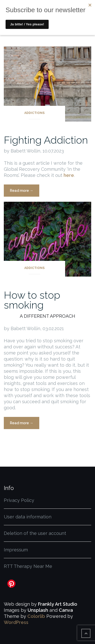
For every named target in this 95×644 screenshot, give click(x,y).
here (69, 175)
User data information (28, 517)
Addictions (34, 113)
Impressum (16, 550)
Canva (66, 610)
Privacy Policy (19, 500)
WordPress (16, 622)
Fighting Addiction (46, 140)
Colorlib (36, 616)
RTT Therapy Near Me (28, 566)
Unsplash (38, 610)
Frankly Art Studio (58, 604)
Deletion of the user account (35, 533)
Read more (25, 192)
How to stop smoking (32, 300)
